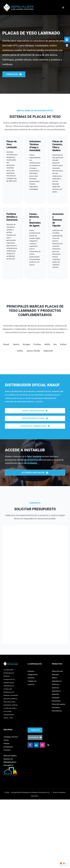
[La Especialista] (19, 4)
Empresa (31, 671)
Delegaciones (33, 675)
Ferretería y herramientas (57, 709)
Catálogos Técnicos (11, 737)
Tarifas (6, 740)
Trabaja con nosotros (32, 683)
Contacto (7, 750)
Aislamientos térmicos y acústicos (57, 684)
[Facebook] (30, 745)
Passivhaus (56, 701)
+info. (11, 718)
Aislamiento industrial (56, 693)
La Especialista (16, 792)
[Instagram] (42, 745)
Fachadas (56, 698)
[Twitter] (48, 745)
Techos (54, 678)
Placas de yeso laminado (57, 673)
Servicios (31, 678)
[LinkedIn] (36, 745)
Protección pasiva (58, 704)
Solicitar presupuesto (8, 745)
